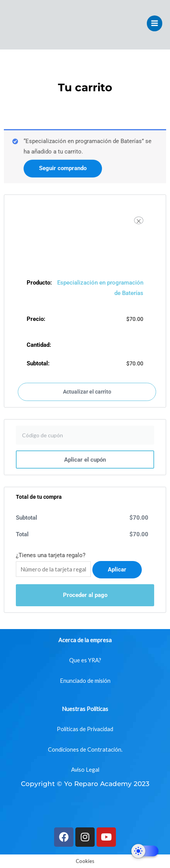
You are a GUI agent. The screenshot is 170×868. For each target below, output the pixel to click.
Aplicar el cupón (85, 460)
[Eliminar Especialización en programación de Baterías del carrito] (139, 220)
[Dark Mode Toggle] (145, 851)
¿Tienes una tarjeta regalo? (51, 555)
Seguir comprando (63, 168)
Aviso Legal (85, 770)
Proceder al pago (85, 595)
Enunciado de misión (85, 681)
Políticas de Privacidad (85, 729)
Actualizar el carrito (87, 392)
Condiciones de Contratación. (85, 749)
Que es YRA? (85, 660)
